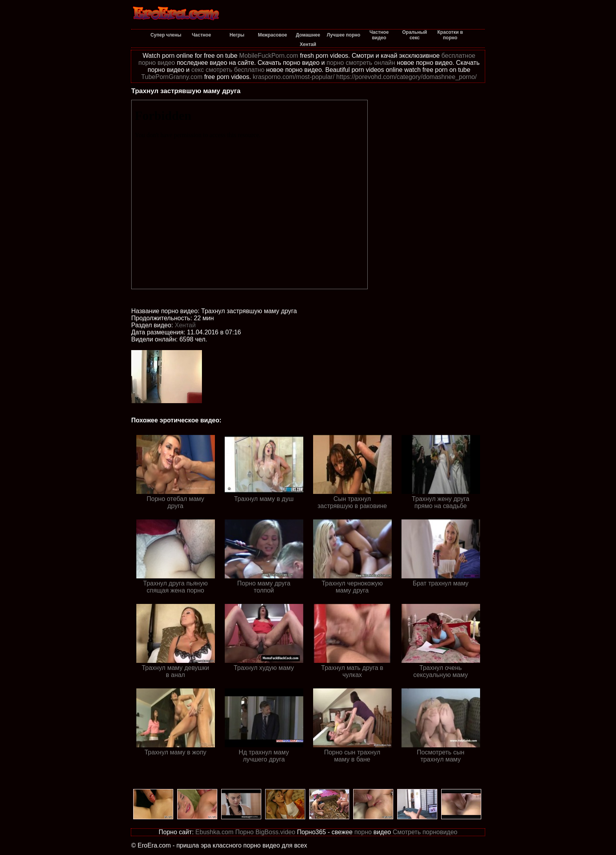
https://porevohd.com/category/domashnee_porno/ (407, 77)
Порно (245, 832)
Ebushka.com (214, 832)
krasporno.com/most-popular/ (293, 77)
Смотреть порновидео (425, 832)
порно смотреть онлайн (361, 63)
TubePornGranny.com (172, 77)
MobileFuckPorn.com (269, 56)
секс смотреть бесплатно (228, 70)
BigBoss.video (275, 832)
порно (363, 832)
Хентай (185, 325)
